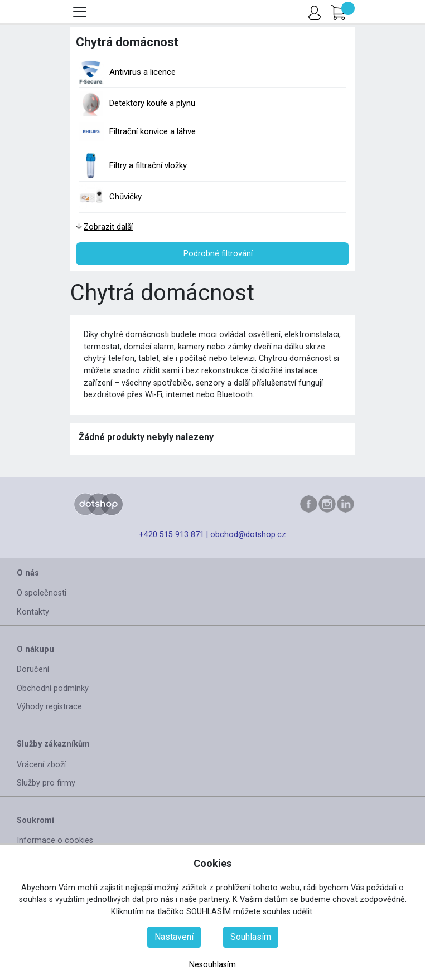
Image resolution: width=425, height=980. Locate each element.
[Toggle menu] (80, 12)
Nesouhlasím (212, 965)
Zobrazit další (108, 227)
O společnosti (42, 593)
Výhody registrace (49, 707)
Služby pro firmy (46, 783)
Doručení (33, 669)
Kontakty (33, 612)
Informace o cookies (55, 840)
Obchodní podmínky (53, 688)
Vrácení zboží (41, 765)
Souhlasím (251, 937)
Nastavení (174, 937)
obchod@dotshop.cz (248, 535)
